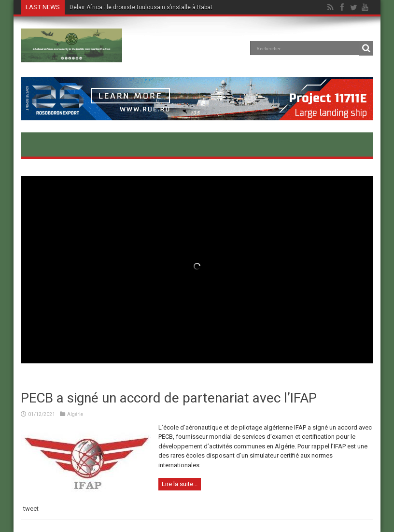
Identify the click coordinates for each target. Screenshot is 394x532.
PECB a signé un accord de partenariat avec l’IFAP (169, 398)
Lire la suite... (180, 484)
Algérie (75, 414)
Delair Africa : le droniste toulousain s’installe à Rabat (141, 7)
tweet (31, 509)
